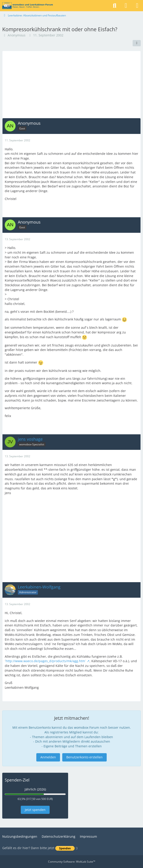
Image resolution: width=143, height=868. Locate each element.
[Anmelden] (126, 6)
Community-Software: (72, 862)
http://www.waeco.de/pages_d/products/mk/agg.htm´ (46, 661)
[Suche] (115, 6)
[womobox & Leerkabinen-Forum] (28, 6)
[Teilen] (137, 43)
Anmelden (48, 757)
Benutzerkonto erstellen (84, 757)
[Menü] (137, 6)
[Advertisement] (71, 84)
